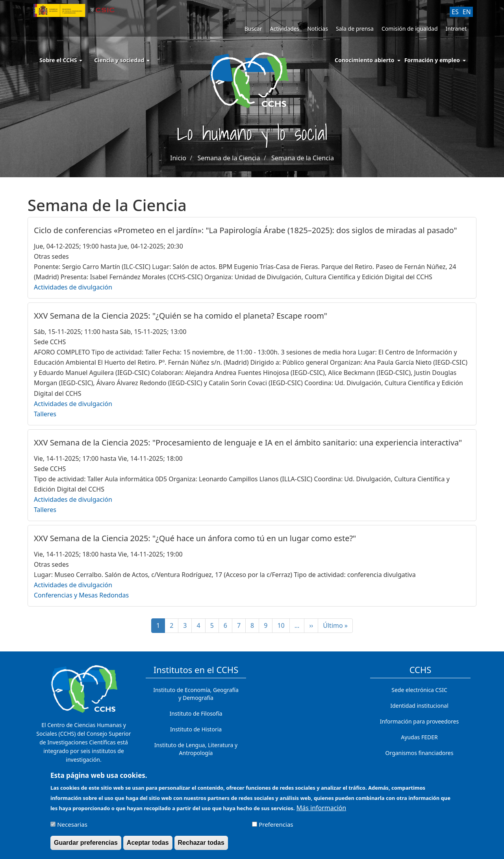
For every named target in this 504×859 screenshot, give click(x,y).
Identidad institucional (419, 706)
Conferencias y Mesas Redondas (81, 595)
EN (467, 12)
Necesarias (72, 828)
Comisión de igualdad (410, 29)
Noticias (318, 29)
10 (283, 625)
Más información (321, 811)
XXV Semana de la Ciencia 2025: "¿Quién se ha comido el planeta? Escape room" (181, 316)
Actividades (284, 29)
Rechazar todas (201, 846)
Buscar (253, 29)
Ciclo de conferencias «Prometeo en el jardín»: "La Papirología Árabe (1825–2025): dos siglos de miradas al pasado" (246, 230)
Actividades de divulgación (73, 287)
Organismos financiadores (420, 753)
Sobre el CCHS (61, 60)
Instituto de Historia (196, 729)
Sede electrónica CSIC (419, 690)
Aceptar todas (148, 846)
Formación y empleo (432, 60)
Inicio (178, 158)
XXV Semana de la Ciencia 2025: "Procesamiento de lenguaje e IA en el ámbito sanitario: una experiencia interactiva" (248, 442)
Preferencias (276, 828)
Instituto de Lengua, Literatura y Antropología (196, 749)
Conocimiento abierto (365, 60)
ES (455, 12)
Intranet (456, 29)
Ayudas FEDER (419, 737)
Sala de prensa (355, 29)
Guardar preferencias (86, 846)
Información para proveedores (419, 721)
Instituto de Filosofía (196, 713)
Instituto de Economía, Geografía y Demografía (196, 694)
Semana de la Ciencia (229, 158)
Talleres (45, 414)
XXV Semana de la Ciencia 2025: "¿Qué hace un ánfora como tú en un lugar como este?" (195, 538)
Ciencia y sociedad (122, 60)
